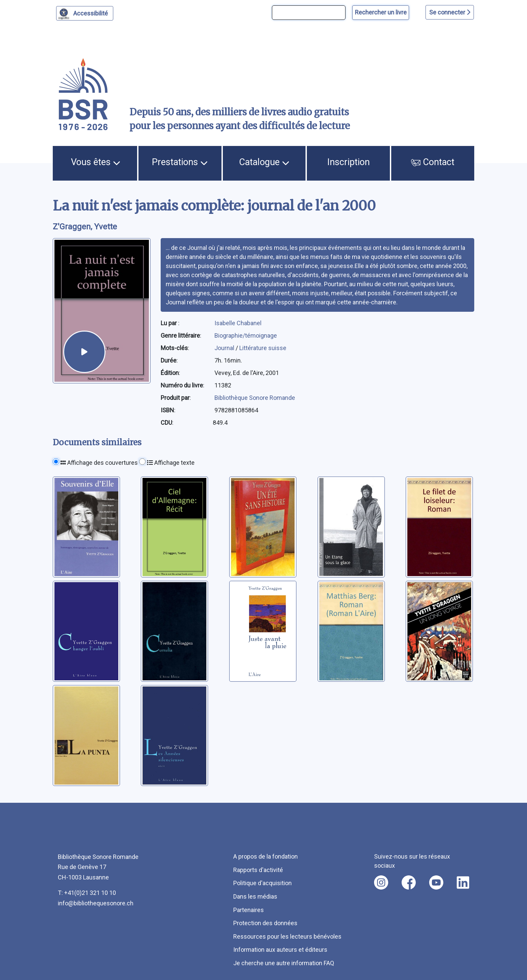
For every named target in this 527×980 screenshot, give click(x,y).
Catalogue (264, 162)
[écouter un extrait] (84, 352)
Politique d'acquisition (262, 883)
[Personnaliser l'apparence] (85, 13)
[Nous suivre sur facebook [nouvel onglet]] (409, 882)
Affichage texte (171, 463)
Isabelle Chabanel (238, 323)
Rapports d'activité (258, 870)
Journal (225, 348)
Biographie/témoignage (246, 335)
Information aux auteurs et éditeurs (280, 950)
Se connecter (450, 12)
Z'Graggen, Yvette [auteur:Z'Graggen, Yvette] (85, 227)
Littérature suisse (263, 348)
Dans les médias (255, 896)
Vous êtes (96, 162)
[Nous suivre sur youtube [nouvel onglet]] (436, 882)
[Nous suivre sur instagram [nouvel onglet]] (381, 882)
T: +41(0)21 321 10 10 (87, 893)
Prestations (180, 162)
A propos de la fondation (266, 856)
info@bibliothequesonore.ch (96, 903)
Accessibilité (92, 12)
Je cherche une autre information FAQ (284, 963)
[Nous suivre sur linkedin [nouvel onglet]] (463, 882)
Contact (433, 162)
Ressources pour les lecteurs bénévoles (287, 936)
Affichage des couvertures (99, 463)
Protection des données (265, 923)
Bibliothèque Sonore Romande (255, 398)
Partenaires (249, 910)
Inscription (349, 162)
